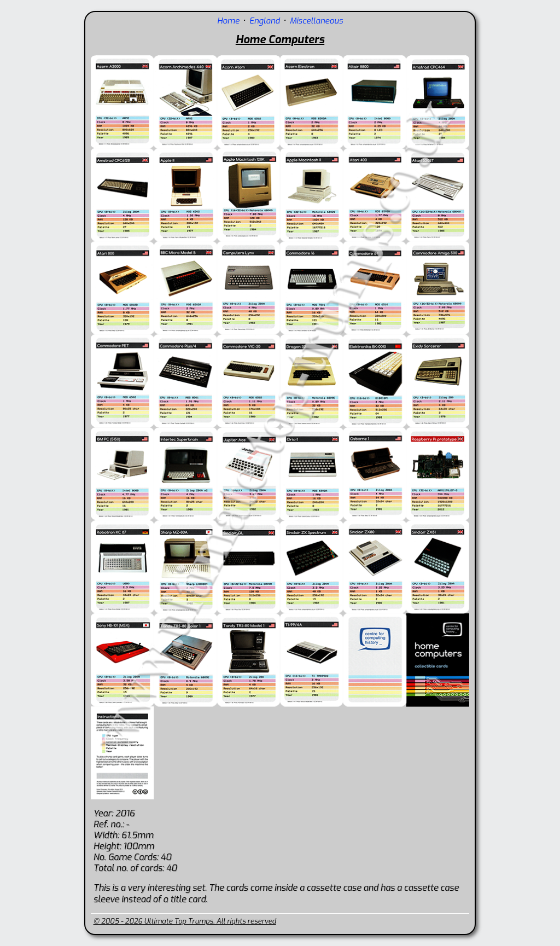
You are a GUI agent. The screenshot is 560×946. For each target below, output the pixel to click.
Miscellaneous (316, 21)
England (265, 21)
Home (228, 21)
